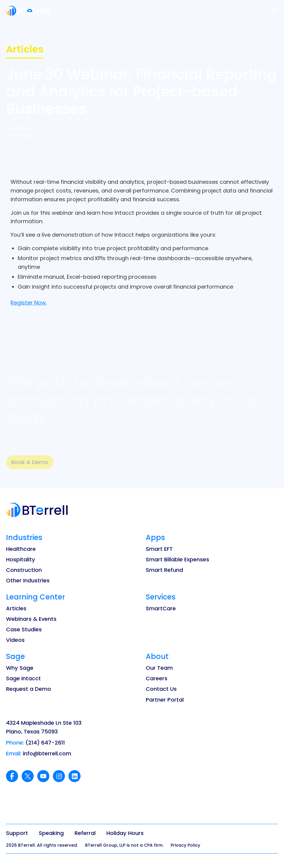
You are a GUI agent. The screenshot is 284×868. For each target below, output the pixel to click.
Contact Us (161, 689)
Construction (24, 570)
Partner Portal (165, 700)
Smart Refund (164, 570)
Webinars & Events (31, 619)
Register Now (28, 303)
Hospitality (21, 559)
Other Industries (28, 580)
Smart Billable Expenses (177, 559)
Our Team (159, 668)
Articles (16, 608)
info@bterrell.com (47, 753)
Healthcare (21, 549)
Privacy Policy (185, 845)
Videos (15, 640)
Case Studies (24, 629)
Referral (85, 833)
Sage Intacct (23, 678)
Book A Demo (30, 462)
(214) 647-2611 (45, 743)
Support (17, 833)
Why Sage (20, 668)
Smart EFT (159, 549)
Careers (157, 678)
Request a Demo (29, 689)
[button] (274, 11)
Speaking (51, 833)
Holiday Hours (125, 833)
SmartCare (161, 608)
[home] (28, 11)
